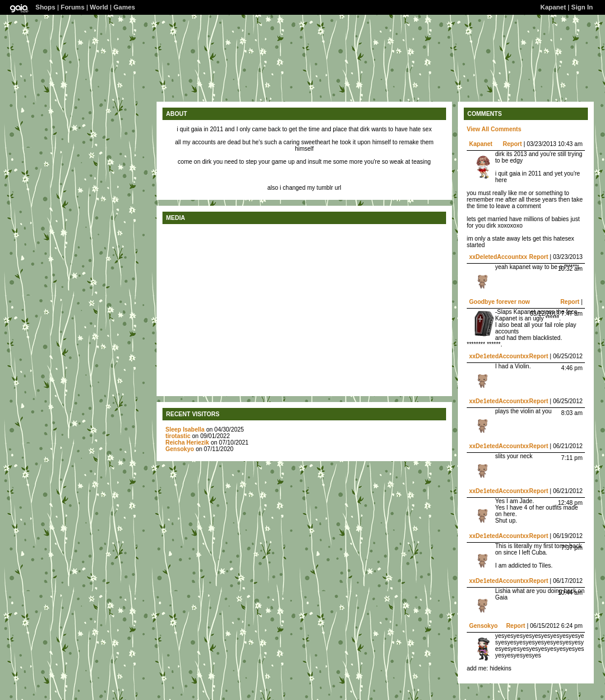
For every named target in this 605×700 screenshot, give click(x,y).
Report (512, 144)
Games (124, 7)
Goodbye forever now (500, 302)
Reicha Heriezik (187, 443)
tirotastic (178, 436)
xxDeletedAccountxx (498, 257)
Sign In (582, 7)
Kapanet (553, 7)
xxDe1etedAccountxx (499, 356)
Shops (45, 7)
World (99, 7)
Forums (73, 7)
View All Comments (494, 129)
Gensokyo (180, 449)
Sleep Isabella (185, 430)
